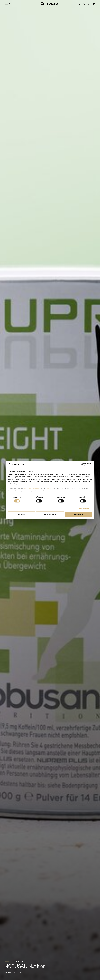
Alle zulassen (79, 514)
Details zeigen (84, 508)
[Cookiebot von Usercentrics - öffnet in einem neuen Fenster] (84, 464)
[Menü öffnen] (10, 4)
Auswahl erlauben (50, 514)
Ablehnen (21, 514)
